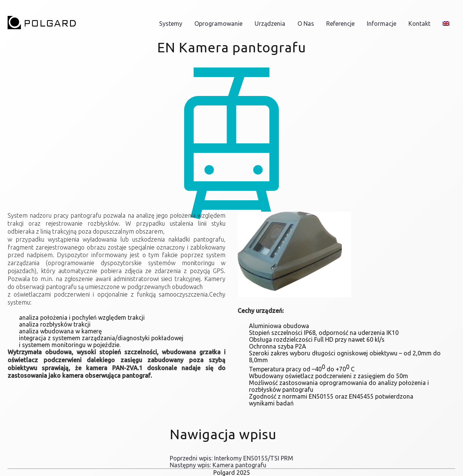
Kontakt (419, 24)
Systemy (171, 24)
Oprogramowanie (218, 24)
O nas (306, 24)
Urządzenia (270, 24)
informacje (382, 24)
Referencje (340, 24)
